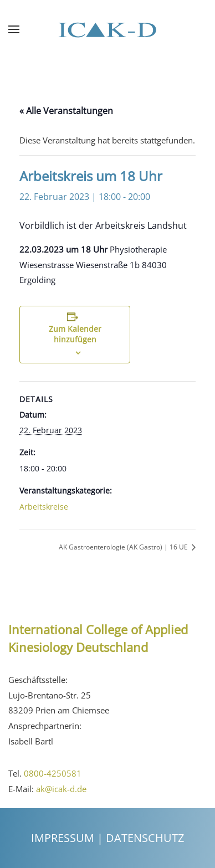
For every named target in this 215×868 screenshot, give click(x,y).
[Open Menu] (14, 29)
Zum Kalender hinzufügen (75, 334)
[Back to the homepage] (107, 29)
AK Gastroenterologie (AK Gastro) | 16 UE (124, 547)
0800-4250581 (53, 773)
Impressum (63, 838)
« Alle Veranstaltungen (66, 111)
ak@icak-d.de (61, 789)
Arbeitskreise (44, 507)
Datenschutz (145, 838)
